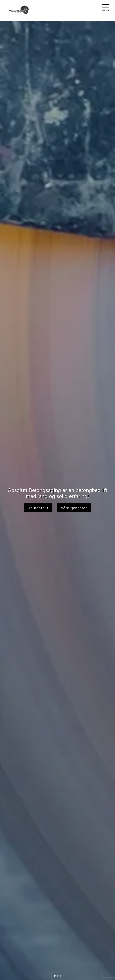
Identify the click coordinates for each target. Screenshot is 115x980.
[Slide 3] (61, 976)
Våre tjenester (74, 508)
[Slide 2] (58, 976)
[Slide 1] (55, 976)
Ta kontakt (38, 508)
